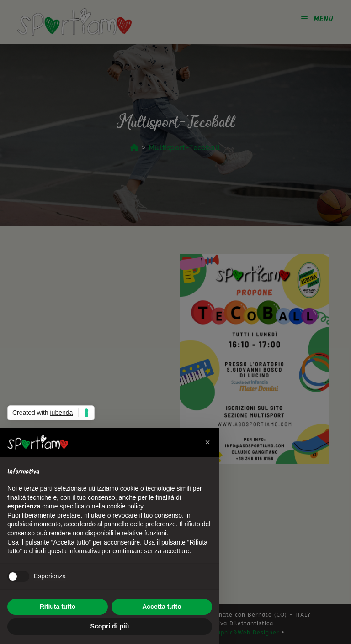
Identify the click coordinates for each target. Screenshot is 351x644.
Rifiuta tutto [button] (58, 607)
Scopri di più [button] (110, 626)
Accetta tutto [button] (162, 607)
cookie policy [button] (125, 506)
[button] (207, 442)
